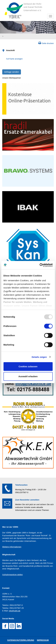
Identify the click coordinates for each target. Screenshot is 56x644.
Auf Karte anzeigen (14, 59)
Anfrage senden (12, 72)
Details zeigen (39, 357)
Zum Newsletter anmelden (27, 500)
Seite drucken (48, 43)
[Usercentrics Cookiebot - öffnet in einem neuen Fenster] (40, 265)
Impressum (43, 640)
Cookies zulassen (28, 366)
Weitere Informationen (12, 547)
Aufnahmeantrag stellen (12, 575)
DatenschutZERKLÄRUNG (21, 640)
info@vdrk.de (15, 611)
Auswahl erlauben (28, 376)
